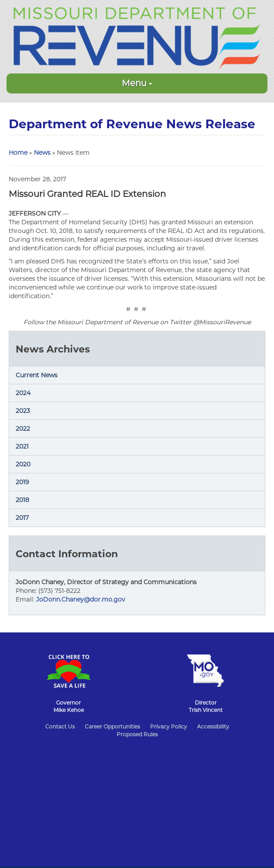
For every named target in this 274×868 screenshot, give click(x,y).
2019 (22, 482)
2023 (23, 411)
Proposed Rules (137, 734)
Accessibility (213, 727)
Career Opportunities (112, 727)
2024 (23, 393)
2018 (22, 500)
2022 (23, 429)
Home (18, 153)
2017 (22, 518)
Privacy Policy (169, 727)
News (42, 153)
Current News (37, 375)
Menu (137, 83)
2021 (22, 446)
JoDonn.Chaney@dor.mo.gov (81, 599)
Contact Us (60, 727)
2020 (23, 464)
